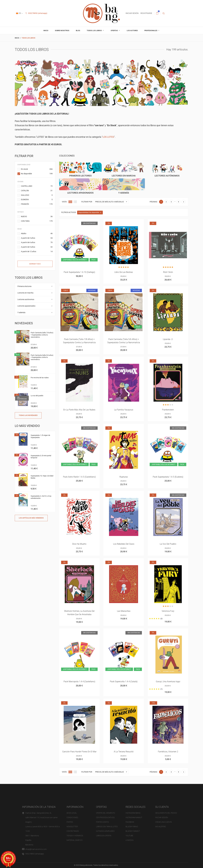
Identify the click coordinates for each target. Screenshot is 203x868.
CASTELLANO (37, 186)
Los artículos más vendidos (31, 518)
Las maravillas (124, 611)
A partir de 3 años (37, 238)
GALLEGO (37, 195)
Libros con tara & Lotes (107, 827)
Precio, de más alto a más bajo (112, 202)
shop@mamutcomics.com (36, 849)
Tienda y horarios (75, 836)
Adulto (37, 234)
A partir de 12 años (37, 252)
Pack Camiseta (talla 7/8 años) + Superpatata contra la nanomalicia (42, 335)
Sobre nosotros (62, 31)
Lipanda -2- (168, 339)
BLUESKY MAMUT (133, 831)
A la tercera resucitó (124, 752)
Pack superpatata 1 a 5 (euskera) (168, 477)
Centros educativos (105, 817)
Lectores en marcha (25, 293)
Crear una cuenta (163, 822)
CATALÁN (37, 191)
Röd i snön (168, 272)
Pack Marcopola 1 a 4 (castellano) (79, 682)
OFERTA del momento (106, 813)
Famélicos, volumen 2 (168, 752)
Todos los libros (94, 31)
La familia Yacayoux (124, 410)
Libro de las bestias (124, 272)
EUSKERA (37, 200)
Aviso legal (72, 813)
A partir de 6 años (37, 243)
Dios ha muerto (79, 544)
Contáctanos (73, 831)
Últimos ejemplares (105, 831)
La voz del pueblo (37, 396)
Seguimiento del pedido (166, 813)
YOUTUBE (129, 836)
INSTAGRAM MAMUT (134, 817)
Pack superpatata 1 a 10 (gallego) (79, 272)
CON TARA (37, 221)
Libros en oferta (104, 836)
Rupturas (124, 477)
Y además (21, 312)
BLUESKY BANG (132, 827)
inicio (46, 31)
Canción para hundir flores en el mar (79, 752)
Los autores (132, 31)
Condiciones (72, 817)
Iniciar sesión (162, 817)
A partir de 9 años (37, 247)
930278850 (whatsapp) (36, 13)
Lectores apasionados (26, 306)
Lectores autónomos (26, 299)
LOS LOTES (108, 137)
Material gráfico (75, 840)
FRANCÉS (37, 204)
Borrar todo (35, 264)
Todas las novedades (28, 415)
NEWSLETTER (72, 827)
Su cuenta (162, 807)
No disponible (37, 174)
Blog (78, 31)
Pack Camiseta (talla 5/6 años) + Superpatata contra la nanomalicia (42, 357)
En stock (37, 169)
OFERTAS (114, 31)
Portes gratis (102, 822)
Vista (64, 202)
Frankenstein (168, 410)
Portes (70, 822)
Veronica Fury (168, 611)
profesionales (151, 31)
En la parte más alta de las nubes (79, 410)
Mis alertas (160, 827)
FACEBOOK (130, 822)
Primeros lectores (24, 286)
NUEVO (37, 217)
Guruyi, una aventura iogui (168, 682)
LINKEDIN (130, 840)
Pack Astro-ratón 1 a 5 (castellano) (79, 477)
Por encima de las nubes (40, 378)
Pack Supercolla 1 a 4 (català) (124, 682)
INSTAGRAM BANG (133, 813)
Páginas (153, 202)
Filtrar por (87, 202)
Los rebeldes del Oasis (124, 544)
